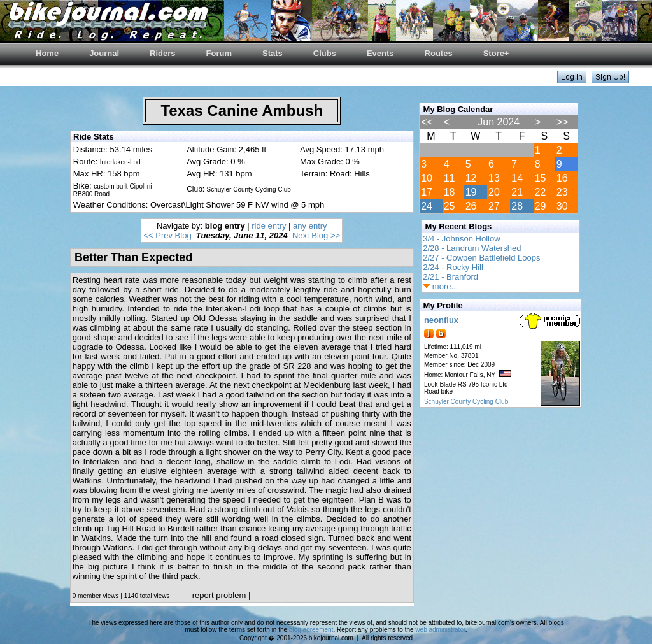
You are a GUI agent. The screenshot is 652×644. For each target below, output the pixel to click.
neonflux (441, 320)
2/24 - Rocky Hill (453, 267)
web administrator (440, 630)
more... (440, 286)
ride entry (269, 226)
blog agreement (311, 630)
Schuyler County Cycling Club (466, 402)
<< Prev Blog (167, 235)
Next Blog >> (316, 235)
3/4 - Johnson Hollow (461, 239)
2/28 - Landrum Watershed (472, 248)
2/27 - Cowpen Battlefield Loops (481, 258)
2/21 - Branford (450, 277)
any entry (310, 226)
